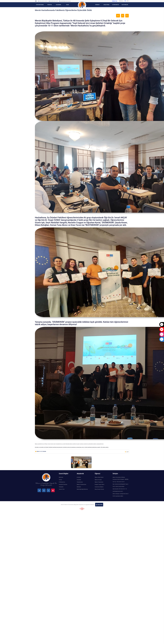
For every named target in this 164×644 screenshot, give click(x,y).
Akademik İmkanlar (63, 484)
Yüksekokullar (80, 482)
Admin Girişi (100, 505)
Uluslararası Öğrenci (99, 487)
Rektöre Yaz (115, 1)
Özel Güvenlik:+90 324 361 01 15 (120, 489)
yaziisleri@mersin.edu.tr (65, 1)
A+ (118, 16)
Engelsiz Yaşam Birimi (100, 484)
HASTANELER (125, 5)
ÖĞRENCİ (97, 5)
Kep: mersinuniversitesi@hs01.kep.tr (120, 484)
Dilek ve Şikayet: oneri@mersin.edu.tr (121, 494)
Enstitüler (79, 477)
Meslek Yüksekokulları (81, 484)
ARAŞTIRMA (106, 5)
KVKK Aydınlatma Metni (118, 496)
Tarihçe (60, 480)
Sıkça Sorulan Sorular (99, 489)
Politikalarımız (62, 482)
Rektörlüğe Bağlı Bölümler (82, 489)
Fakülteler (79, 480)
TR (125, 1)
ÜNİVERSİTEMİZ (40, 5)
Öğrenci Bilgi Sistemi (99, 477)
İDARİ (67, 5)
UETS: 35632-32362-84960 (118, 487)
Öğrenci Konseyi (98, 480)
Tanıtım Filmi (62, 489)
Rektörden (61, 477)
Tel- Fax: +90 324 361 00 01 (119, 482)
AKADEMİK (58, 5)
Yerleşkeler (61, 487)
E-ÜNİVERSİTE (116, 5)
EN (128, 1)
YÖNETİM (49, 5)
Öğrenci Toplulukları (99, 482)
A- (127, 16)
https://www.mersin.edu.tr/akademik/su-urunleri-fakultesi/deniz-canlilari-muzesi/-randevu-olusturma (66, 444)
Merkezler (79, 487)
